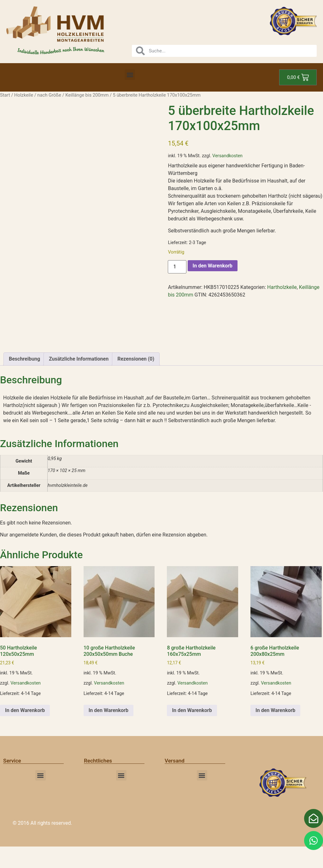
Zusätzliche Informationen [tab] (79, 380)
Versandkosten (227, 156)
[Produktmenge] (177, 267)
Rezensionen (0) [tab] (136, 380)
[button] (130, 75)
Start (5, 95)
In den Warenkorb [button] (25, 731)
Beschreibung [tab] (24, 380)
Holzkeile (24, 95)
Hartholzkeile (282, 287)
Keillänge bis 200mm (87, 95)
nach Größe (49, 95)
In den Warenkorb (213, 266)
